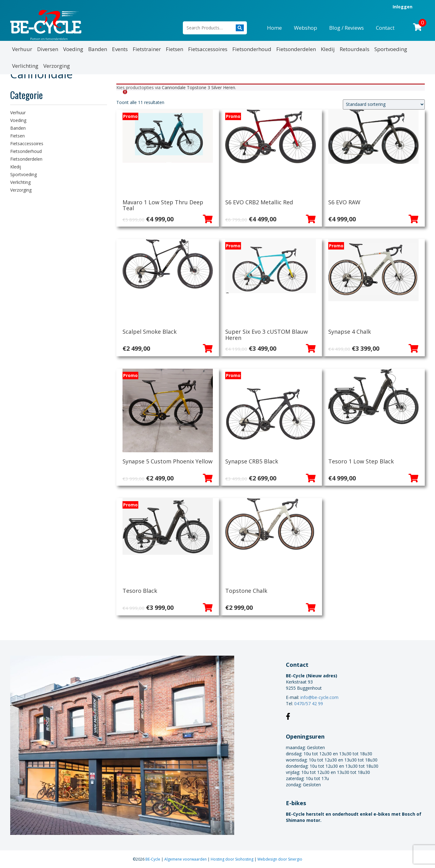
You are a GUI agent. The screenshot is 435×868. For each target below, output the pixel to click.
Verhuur (22, 49)
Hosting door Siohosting (233, 859)
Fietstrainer (147, 49)
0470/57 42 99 (309, 703)
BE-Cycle (153, 859)
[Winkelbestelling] (384, 104)
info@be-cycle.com (319, 697)
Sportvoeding (391, 49)
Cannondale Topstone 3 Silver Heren (198, 87)
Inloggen (403, 7)
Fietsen (174, 49)
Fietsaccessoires (208, 49)
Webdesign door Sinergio (280, 859)
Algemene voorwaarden (186, 859)
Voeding (73, 49)
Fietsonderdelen (296, 49)
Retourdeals (355, 49)
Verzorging (57, 66)
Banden (98, 49)
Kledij (328, 49)
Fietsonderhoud (252, 49)
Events (120, 49)
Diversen (48, 49)
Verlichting (25, 66)
